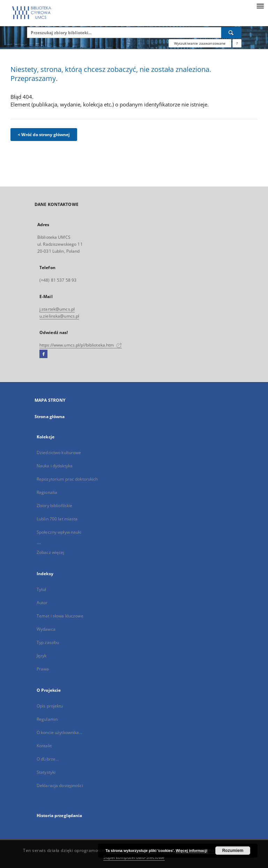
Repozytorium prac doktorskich (67, 479)
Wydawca (46, 629)
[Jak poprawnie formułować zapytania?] (237, 43)
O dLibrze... (48, 759)
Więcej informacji (192, 851)
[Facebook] (43, 354)
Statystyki (46, 772)
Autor (42, 603)
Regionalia (47, 492)
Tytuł (42, 589)
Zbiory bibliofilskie (54, 506)
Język (42, 656)
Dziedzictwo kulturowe (59, 452)
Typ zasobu (48, 642)
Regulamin (47, 719)
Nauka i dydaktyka (55, 466)
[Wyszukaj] (231, 32)
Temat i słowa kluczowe (60, 616)
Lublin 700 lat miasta (57, 519)
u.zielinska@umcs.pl (59, 316)
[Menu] (260, 6)
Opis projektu (50, 706)
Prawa (43, 669)
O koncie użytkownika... (59, 732)
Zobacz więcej (51, 552)
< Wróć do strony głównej (44, 135)
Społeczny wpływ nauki (59, 532)
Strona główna (50, 417)
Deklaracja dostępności (60, 785)
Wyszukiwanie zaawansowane (200, 43)
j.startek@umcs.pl (57, 309)
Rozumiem (233, 851)
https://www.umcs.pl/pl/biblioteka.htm (81, 345)
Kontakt (44, 746)
